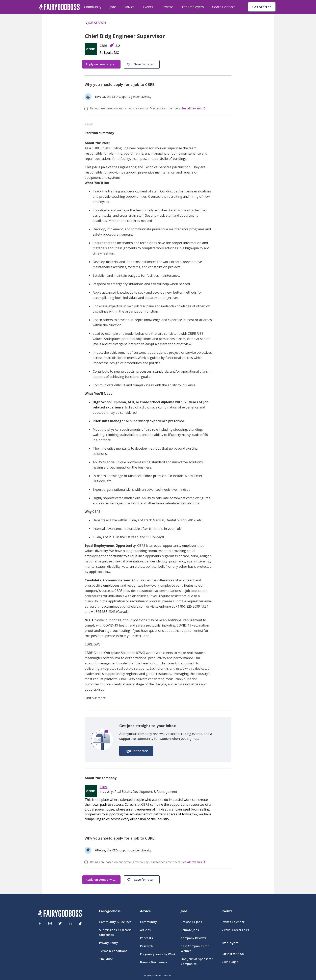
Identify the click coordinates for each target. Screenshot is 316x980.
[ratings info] (87, 109)
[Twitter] (60, 923)
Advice (130, 7)
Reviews (167, 7)
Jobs (113, 7)
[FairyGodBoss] (60, 914)
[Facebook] (40, 923)
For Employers (193, 7)
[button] (142, 64)
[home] (59, 7)
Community (93, 7)
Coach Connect (223, 7)
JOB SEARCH (95, 23)
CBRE (103, 787)
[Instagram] (50, 923)
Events (148, 7)
